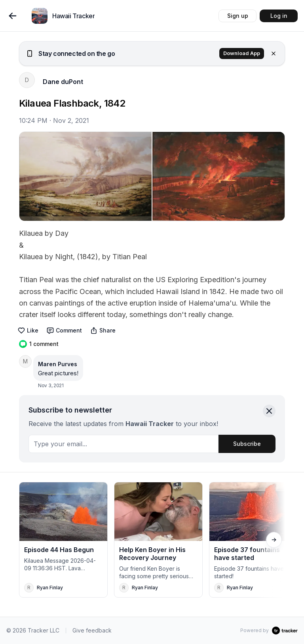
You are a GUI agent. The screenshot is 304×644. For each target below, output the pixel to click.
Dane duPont (63, 82)
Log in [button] (279, 16)
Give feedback (92, 630)
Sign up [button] (238, 16)
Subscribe (247, 444)
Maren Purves (58, 364)
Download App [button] (242, 53)
